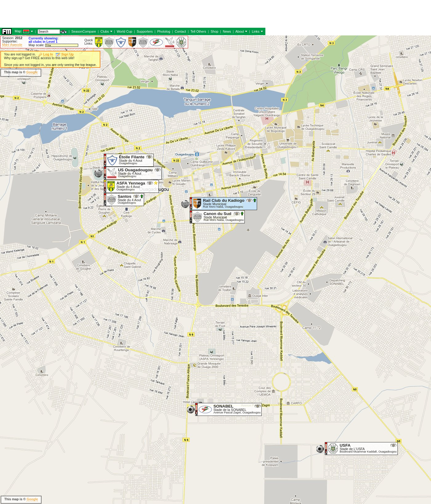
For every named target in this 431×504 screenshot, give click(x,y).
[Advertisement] (259, 77)
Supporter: (10, 41)
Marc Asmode (12, 45)
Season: (12, 38)
